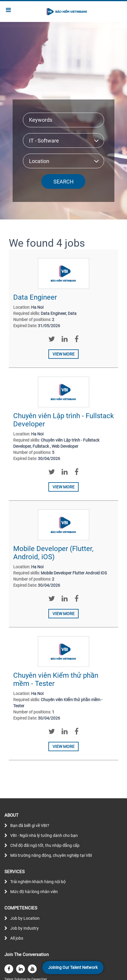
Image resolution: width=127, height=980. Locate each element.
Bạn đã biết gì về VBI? (30, 825)
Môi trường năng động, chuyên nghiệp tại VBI (51, 855)
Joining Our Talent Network (73, 967)
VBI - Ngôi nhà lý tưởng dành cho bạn (44, 835)
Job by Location (25, 918)
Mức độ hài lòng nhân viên (34, 892)
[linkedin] (21, 969)
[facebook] (9, 969)
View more (63, 354)
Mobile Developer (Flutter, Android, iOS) (53, 553)
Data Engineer (35, 297)
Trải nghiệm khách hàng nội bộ (38, 882)
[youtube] (32, 969)
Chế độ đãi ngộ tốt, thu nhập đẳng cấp (45, 845)
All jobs (17, 938)
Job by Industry (24, 928)
